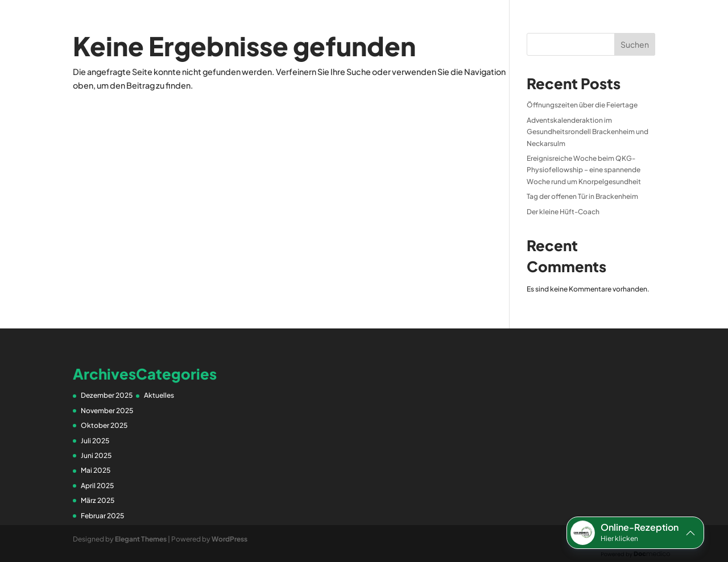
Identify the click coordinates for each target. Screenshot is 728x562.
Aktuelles (159, 395)
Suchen (635, 44)
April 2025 (97, 486)
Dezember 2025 (107, 395)
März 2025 (98, 500)
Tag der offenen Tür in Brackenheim (582, 196)
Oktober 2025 (104, 425)
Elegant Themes (141, 539)
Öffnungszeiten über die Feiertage (582, 105)
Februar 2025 (102, 516)
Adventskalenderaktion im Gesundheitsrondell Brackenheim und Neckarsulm (588, 132)
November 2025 (107, 411)
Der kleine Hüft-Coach (563, 212)
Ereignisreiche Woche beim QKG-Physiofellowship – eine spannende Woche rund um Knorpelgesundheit (584, 170)
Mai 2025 (96, 470)
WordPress (229, 539)
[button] (635, 533)
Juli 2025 (95, 441)
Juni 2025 (96, 455)
